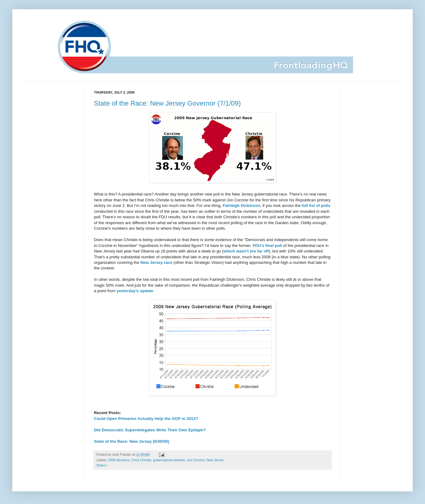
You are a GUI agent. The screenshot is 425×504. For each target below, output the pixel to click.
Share (101, 465)
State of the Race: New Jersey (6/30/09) (132, 441)
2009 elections (119, 460)
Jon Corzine (196, 460)
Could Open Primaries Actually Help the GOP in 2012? (146, 419)
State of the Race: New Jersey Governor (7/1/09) (167, 103)
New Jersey (215, 460)
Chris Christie (141, 460)
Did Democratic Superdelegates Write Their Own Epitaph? (150, 430)
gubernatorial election (169, 460)
